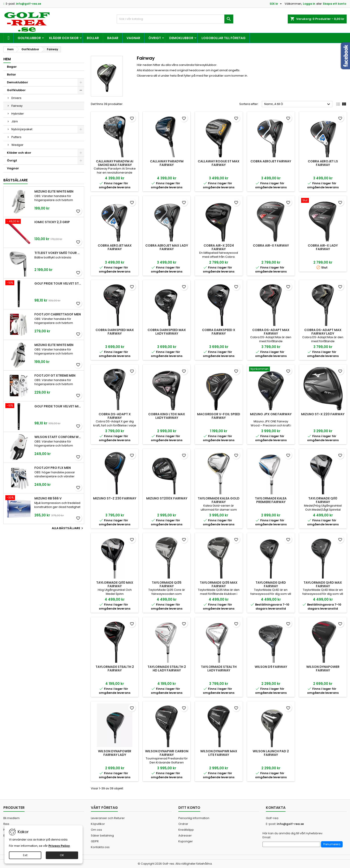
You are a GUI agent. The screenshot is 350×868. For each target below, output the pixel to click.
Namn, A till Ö (298, 104)
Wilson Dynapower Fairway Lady (115, 753)
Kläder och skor (64, 38)
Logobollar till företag (224, 38)
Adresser (185, 836)
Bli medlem (11, 818)
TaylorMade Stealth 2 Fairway (115, 669)
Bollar (93, 38)
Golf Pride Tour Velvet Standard (58, 283)
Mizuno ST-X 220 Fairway (323, 414)
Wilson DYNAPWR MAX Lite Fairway (219, 753)
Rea (6, 824)
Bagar (113, 38)
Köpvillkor (98, 824)
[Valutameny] (276, 4)
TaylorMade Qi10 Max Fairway (115, 584)
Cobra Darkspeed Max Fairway (115, 332)
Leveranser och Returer (108, 818)
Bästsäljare (16, 180)
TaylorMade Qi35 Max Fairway (219, 584)
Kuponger (186, 841)
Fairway (17, 106)
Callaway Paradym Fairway (167, 163)
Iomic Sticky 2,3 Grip (52, 222)
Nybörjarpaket (22, 129)
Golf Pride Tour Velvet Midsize (58, 406)
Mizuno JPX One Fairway (271, 414)
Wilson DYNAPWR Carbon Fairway (167, 753)
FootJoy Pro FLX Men (53, 468)
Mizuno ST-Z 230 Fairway (115, 498)
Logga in (309, 4)
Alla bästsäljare (68, 528)
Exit (25, 855)
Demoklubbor (181, 38)
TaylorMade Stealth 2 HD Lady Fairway (167, 669)
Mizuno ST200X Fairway (167, 498)
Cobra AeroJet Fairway (271, 161)
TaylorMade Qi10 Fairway (323, 500)
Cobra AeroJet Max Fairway (115, 247)
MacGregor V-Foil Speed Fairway (219, 416)
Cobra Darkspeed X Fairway (219, 332)
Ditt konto (189, 808)
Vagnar (133, 38)
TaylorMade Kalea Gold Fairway (219, 500)
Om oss (96, 830)
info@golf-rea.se (29, 4)
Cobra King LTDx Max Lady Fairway (167, 416)
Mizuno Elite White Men (54, 191)
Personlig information (194, 818)
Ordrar (183, 824)
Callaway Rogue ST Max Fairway (219, 163)
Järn (15, 121)
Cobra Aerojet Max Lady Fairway (167, 247)
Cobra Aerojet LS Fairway (323, 163)
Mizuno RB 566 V (48, 498)
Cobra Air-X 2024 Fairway (219, 247)
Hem (7, 59)
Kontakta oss (100, 847)
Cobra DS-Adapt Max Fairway (271, 332)
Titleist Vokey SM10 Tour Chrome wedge (58, 253)
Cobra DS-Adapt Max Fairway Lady (323, 332)
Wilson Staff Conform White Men (58, 437)
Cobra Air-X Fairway (271, 245)
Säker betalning (102, 836)
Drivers (16, 98)
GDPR (95, 841)
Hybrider (18, 114)
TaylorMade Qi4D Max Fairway (323, 584)
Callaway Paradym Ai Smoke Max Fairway (115, 163)
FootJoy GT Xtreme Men (55, 375)
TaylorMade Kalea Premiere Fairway (271, 500)
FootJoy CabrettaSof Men (58, 314)
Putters (16, 137)
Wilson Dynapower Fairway (323, 669)
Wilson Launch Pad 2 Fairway (271, 753)
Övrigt (155, 38)
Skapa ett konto (334, 4)
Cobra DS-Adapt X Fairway (115, 416)
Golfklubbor (29, 38)
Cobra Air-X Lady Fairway (323, 247)
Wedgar (17, 145)
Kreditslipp (186, 830)
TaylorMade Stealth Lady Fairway (219, 669)
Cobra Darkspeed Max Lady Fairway (167, 332)
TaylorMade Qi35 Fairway (167, 584)
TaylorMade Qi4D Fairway (271, 584)
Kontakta (276, 808)
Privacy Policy (59, 846)
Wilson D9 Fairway (271, 667)
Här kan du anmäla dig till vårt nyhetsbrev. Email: (293, 835)
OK (62, 855)
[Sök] (175, 19)
